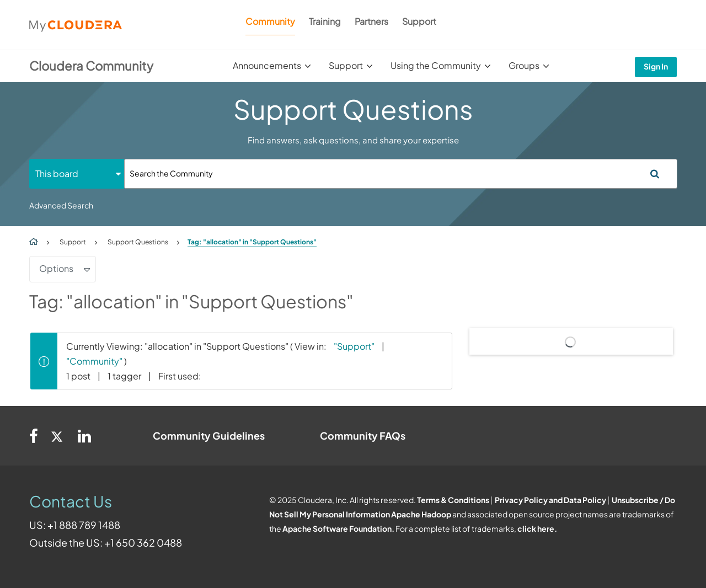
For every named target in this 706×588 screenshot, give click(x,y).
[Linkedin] (84, 436)
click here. (537, 528)
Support (419, 21)
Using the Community (436, 65)
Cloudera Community (91, 66)
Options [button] (56, 268)
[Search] (401, 174)
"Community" (94, 361)
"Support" (354, 346)
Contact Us (71, 501)
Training (325, 21)
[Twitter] (58, 436)
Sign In (656, 66)
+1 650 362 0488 (143, 542)
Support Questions (138, 242)
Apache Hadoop (421, 514)
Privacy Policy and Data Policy (550, 500)
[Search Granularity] (77, 173)
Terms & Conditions (453, 500)
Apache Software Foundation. (338, 528)
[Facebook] (34, 436)
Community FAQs (363, 435)
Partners (371, 21)
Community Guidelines (209, 435)
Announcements (267, 65)
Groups (524, 65)
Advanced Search (61, 205)
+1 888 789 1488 (84, 525)
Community (270, 21)
